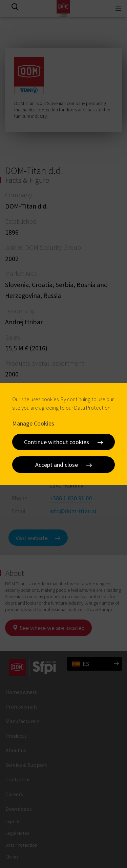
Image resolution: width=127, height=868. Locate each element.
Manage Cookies (33, 423)
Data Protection (92, 408)
